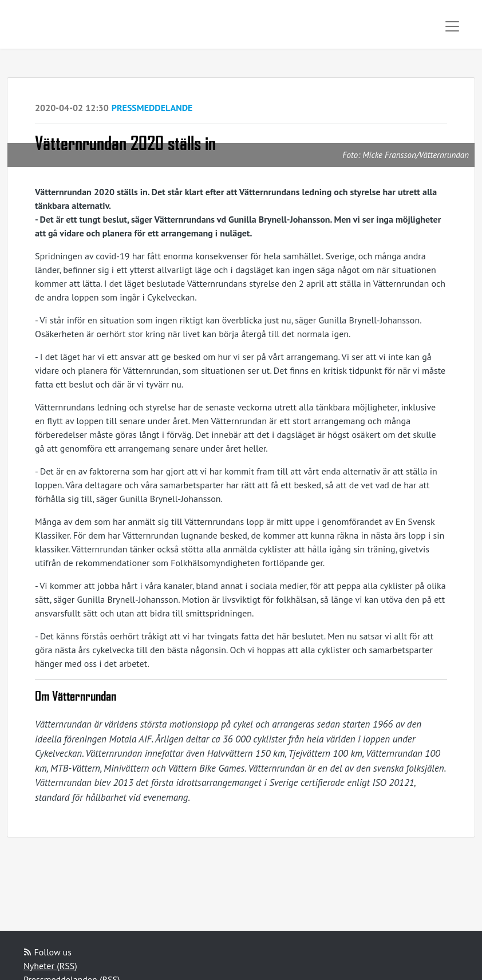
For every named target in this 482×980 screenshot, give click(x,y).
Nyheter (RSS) (50, 966)
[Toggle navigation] (452, 26)
